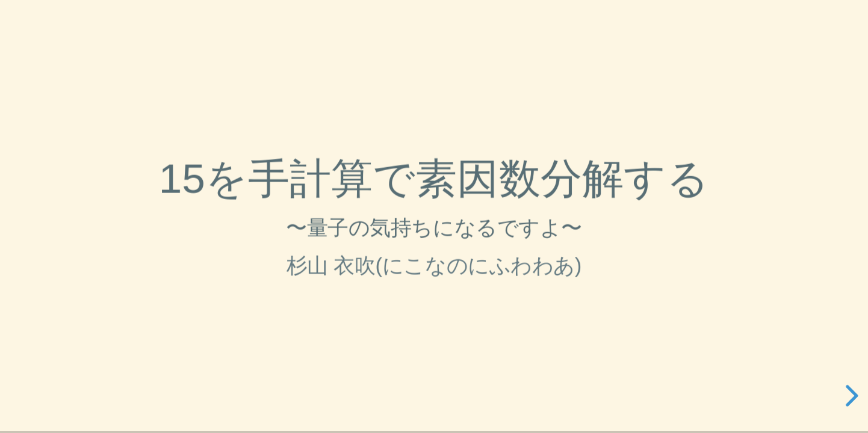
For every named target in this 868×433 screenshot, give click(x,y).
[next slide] (850, 396)
